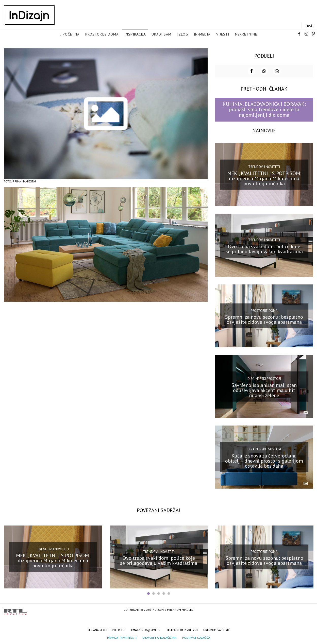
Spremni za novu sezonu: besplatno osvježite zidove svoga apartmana (264, 319)
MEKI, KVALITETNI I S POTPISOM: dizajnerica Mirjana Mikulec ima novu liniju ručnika (264, 178)
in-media (202, 35)
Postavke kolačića (196, 637)
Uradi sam (161, 35)
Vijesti (223, 35)
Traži (309, 26)
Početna (71, 35)
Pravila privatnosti (122, 637)
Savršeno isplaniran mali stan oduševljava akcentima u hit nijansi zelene (264, 390)
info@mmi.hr (151, 630)
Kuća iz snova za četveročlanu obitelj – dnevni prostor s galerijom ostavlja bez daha (264, 461)
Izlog (183, 35)
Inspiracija (135, 35)
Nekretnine (246, 35)
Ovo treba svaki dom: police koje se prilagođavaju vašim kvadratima (264, 249)
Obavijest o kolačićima (159, 637)
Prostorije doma (102, 35)
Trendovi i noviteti (264, 167)
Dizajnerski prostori (264, 378)
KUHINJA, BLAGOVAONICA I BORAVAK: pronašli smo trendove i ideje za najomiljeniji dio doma (264, 109)
